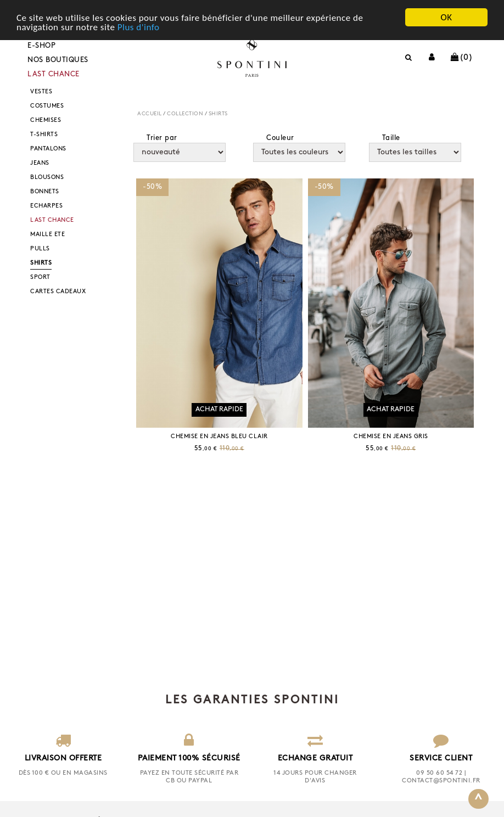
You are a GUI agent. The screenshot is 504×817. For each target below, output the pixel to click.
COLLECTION (185, 114)
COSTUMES (47, 106)
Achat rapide (219, 410)
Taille (391, 138)
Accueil (150, 114)
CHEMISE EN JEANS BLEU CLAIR (219, 437)
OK (446, 17)
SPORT (40, 278)
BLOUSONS (47, 178)
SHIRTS (41, 263)
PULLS (40, 249)
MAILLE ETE (47, 235)
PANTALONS (48, 149)
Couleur (280, 138)
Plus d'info (139, 27)
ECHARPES (46, 206)
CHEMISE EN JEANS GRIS (391, 437)
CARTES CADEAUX (58, 292)
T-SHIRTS (44, 135)
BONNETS (45, 192)
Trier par (162, 138)
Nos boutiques (58, 60)
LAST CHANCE (54, 74)
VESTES (41, 92)
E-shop (41, 46)
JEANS (40, 163)
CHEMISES (46, 121)
